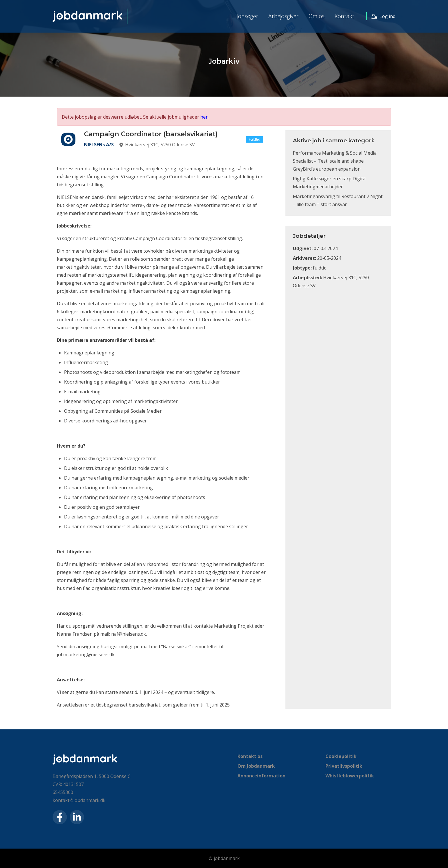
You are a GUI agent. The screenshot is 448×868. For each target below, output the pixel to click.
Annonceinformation (261, 776)
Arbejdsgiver (283, 16)
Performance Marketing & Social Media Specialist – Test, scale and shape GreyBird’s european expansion (335, 161)
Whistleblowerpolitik (350, 776)
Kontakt (344, 16)
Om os (317, 16)
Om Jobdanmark (256, 766)
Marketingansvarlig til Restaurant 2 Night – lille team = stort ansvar (338, 200)
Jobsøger (247, 16)
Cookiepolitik (341, 756)
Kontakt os (250, 756)
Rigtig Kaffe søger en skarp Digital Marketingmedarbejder (330, 183)
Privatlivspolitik (344, 766)
